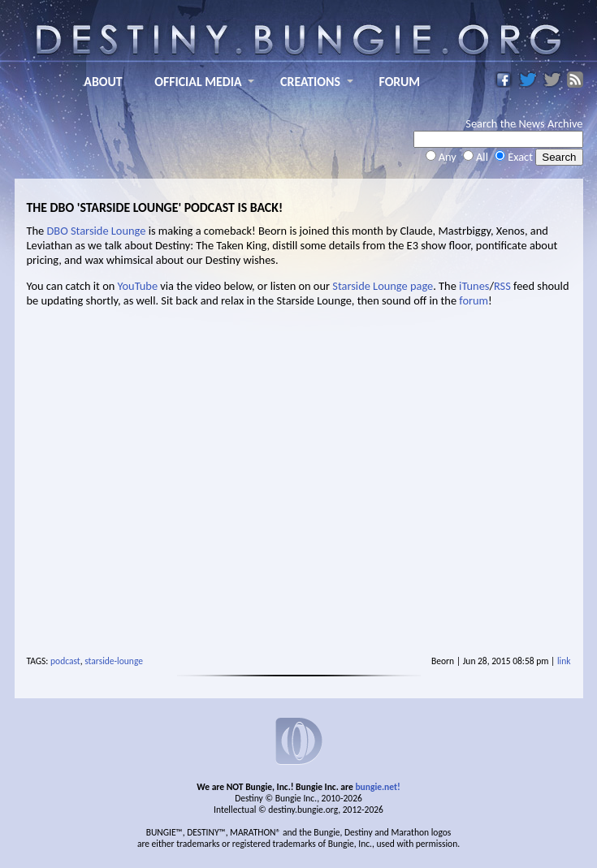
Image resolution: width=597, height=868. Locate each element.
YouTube (138, 286)
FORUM (400, 82)
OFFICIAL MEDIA (198, 82)
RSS (502, 286)
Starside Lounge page (383, 286)
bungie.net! (377, 787)
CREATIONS (310, 82)
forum (474, 300)
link (564, 661)
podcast (65, 661)
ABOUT (103, 82)
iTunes (474, 286)
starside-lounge (114, 661)
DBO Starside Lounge (97, 231)
